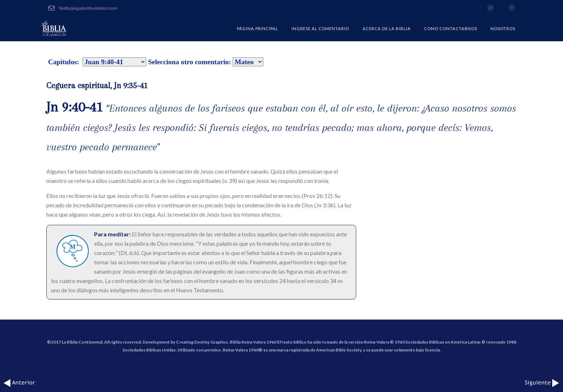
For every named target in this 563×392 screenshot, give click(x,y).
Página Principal (258, 29)
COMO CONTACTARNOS (451, 29)
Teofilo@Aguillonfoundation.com (83, 8)
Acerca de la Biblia (387, 29)
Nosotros (503, 29)
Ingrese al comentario (320, 29)
